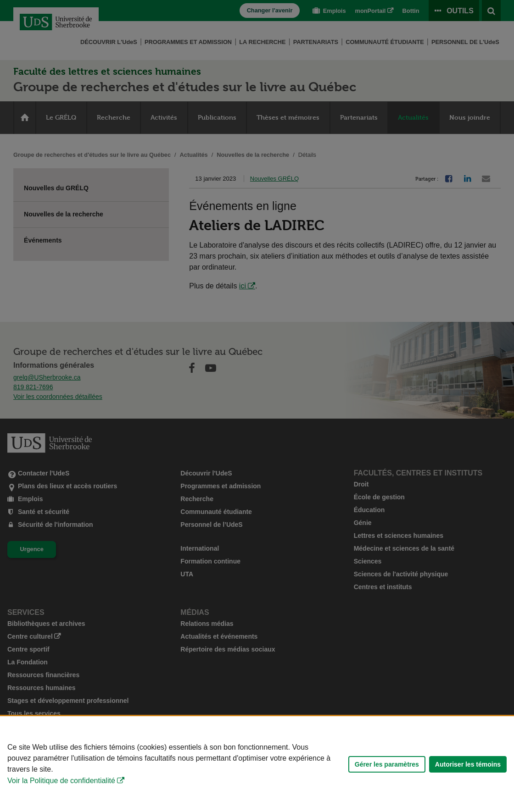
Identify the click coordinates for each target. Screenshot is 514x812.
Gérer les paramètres (387, 764)
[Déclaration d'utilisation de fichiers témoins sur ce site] (257, 764)
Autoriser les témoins (468, 764)
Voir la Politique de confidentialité (61, 781)
